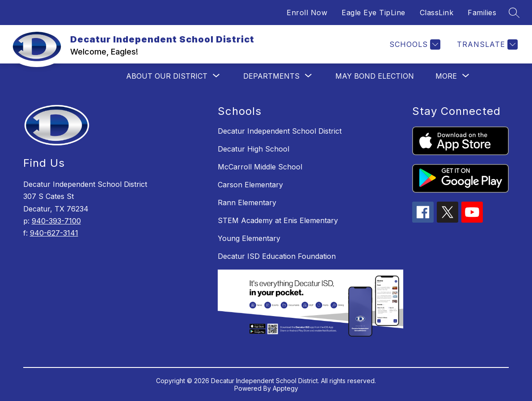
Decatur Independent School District (280, 131)
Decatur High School (253, 149)
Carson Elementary (250, 185)
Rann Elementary (247, 203)
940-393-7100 (56, 221)
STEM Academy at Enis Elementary (278, 220)
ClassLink (437, 13)
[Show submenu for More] (446, 76)
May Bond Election (375, 76)
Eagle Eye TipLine (374, 13)
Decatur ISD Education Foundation (277, 256)
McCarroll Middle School (260, 167)
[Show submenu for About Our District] (167, 76)
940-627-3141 (54, 233)
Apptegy (285, 388)
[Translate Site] (486, 44)
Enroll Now (307, 13)
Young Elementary (249, 238)
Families (482, 13)
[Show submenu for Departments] (271, 76)
